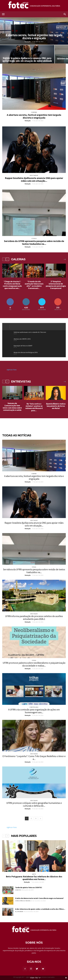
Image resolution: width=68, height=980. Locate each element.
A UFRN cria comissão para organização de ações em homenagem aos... (34, 711)
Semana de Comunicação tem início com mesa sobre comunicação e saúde (12, 407)
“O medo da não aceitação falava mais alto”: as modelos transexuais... (34, 285)
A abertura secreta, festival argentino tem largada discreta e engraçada (34, 116)
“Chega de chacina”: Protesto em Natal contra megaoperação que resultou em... (12, 285)
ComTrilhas (34, 707)
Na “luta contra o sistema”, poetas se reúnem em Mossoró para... (34, 407)
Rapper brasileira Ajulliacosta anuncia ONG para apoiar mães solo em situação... (34, 179)
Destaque (34, 175)
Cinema (34, 112)
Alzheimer (19, 912)
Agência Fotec (12, 370)
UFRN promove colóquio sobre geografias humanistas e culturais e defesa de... (34, 804)
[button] (65, 14)
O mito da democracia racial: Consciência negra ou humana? (39, 898)
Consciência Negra (23, 901)
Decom (12, 401)
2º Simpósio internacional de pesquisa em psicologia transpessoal (56, 285)
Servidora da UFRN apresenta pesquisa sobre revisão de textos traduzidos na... (34, 242)
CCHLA (34, 238)
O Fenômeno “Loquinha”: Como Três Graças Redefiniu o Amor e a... (34, 758)
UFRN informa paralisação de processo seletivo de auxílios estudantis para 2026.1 (34, 618)
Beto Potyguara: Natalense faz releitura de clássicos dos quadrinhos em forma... (34, 878)
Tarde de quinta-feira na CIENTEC (29, 887)
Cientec (18, 890)
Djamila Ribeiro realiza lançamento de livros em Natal (56, 406)
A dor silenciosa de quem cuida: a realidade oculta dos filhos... (40, 909)
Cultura (34, 402)
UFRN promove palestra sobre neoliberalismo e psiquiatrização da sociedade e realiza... (34, 664)
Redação (28, 42)
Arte (34, 874)
